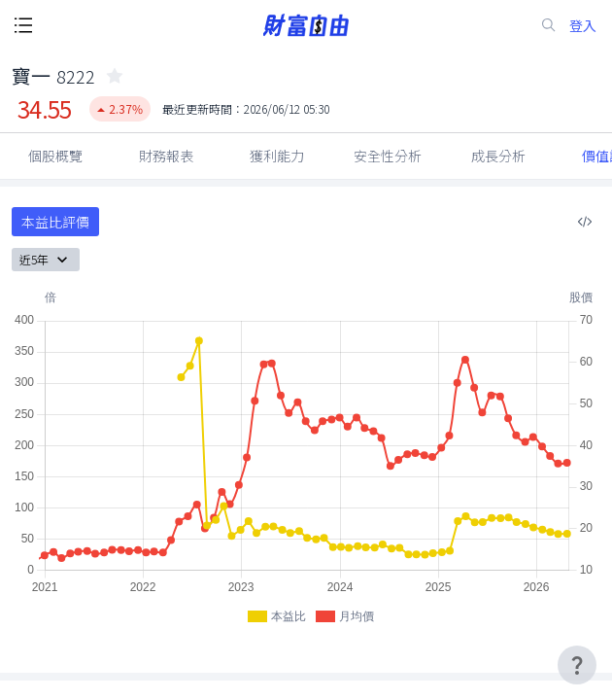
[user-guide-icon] (577, 665)
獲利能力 (277, 156)
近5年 (46, 260)
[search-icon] (549, 25)
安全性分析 (388, 156)
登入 (583, 26)
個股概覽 (55, 156)
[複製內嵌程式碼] (585, 222)
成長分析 (498, 156)
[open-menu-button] (23, 25)
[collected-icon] (115, 76)
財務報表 (166, 156)
